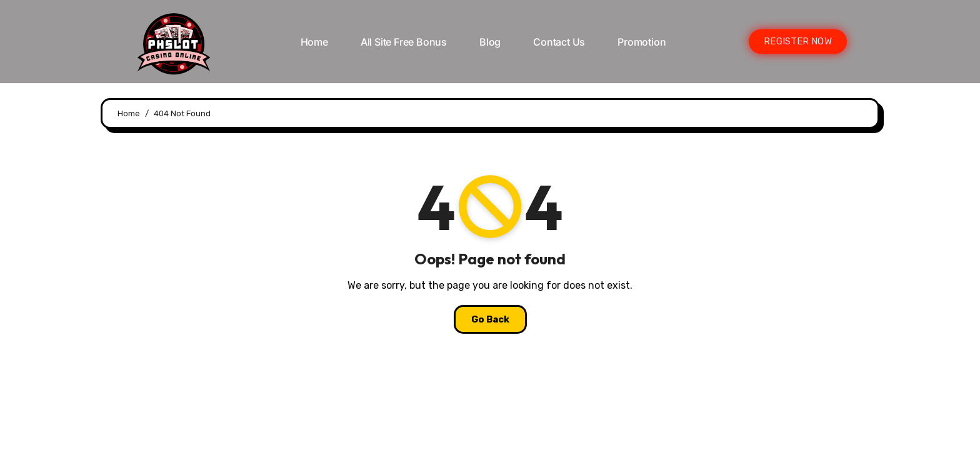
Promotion (642, 42)
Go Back (490, 319)
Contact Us (559, 42)
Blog (490, 42)
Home (314, 42)
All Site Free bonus (404, 42)
